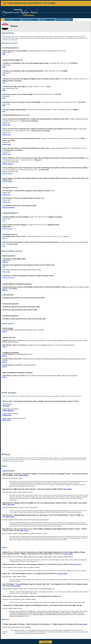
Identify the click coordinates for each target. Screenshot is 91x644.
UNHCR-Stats (7, 415)
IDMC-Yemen (7, 420)
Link (4, 471)
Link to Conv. (7, 125)
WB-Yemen (6, 406)
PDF (4, 54)
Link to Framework (8, 208)
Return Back (45, 642)
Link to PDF (11, 504)
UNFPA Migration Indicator (11, 409)
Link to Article (23, 475)
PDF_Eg (5, 262)
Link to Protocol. (8, 164)
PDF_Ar (5, 290)
